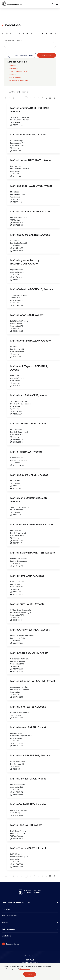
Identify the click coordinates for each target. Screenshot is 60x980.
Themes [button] (30, 922)
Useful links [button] (30, 936)
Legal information (30, 963)
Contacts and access (13, 944)
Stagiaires (13, 74)
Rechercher (47, 55)
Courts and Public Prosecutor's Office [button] (30, 902)
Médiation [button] (30, 909)
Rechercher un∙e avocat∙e (13, 40)
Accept (30, 975)
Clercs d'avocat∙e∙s (16, 77)
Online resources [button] (30, 929)
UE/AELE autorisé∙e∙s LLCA (18, 71)
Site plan (30, 960)
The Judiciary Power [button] (30, 916)
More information (25, 970)
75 (50, 98)
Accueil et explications (23, 55)
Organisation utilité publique (19, 80)
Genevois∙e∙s (14, 68)
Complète (13, 65)
